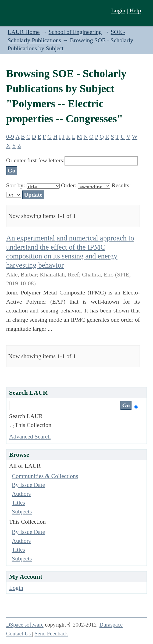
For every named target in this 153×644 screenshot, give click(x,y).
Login (118, 10)
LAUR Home (24, 32)
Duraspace (111, 625)
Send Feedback (51, 634)
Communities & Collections (45, 476)
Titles (18, 503)
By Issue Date (28, 485)
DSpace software (25, 625)
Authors (21, 494)
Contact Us (19, 634)
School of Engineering (75, 32)
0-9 (10, 137)
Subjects (22, 511)
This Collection (31, 425)
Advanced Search (30, 436)
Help (135, 10)
